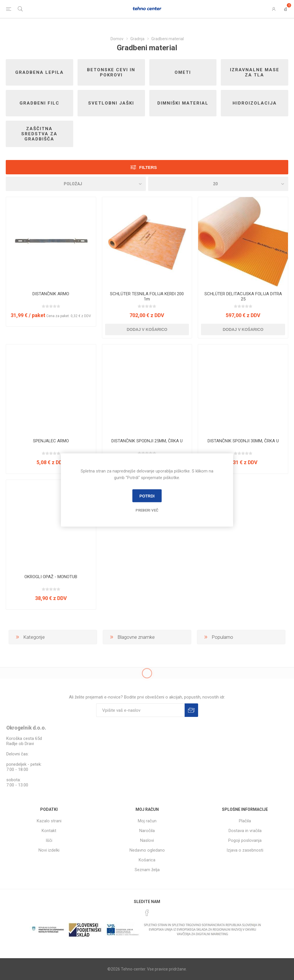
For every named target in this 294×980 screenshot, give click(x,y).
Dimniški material (183, 103)
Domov (117, 39)
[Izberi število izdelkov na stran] (218, 184)
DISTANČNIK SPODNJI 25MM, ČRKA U (147, 441)
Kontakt (49, 831)
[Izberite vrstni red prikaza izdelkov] (76, 184)
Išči (49, 840)
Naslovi (147, 840)
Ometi (183, 72)
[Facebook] (147, 913)
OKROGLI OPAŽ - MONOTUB (51, 577)
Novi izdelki (49, 850)
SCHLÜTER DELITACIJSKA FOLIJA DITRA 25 (243, 296)
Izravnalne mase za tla (255, 72)
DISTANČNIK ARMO (51, 294)
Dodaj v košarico (147, 329)
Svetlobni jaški (111, 103)
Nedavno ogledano (147, 850)
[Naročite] (140, 710)
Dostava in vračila (245, 831)
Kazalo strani (49, 821)
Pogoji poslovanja (245, 840)
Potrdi (147, 496)
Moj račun (147, 821)
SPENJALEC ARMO (51, 441)
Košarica (147, 860)
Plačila (245, 821)
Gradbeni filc (39, 103)
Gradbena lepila (39, 72)
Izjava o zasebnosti (245, 850)
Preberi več (147, 510)
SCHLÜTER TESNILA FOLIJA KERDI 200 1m (147, 296)
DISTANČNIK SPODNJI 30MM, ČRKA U (243, 441)
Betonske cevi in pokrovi (111, 72)
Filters (148, 167)
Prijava (191, 710)
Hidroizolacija (255, 103)
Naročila (147, 831)
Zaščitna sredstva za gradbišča (39, 134)
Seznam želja (147, 870)
